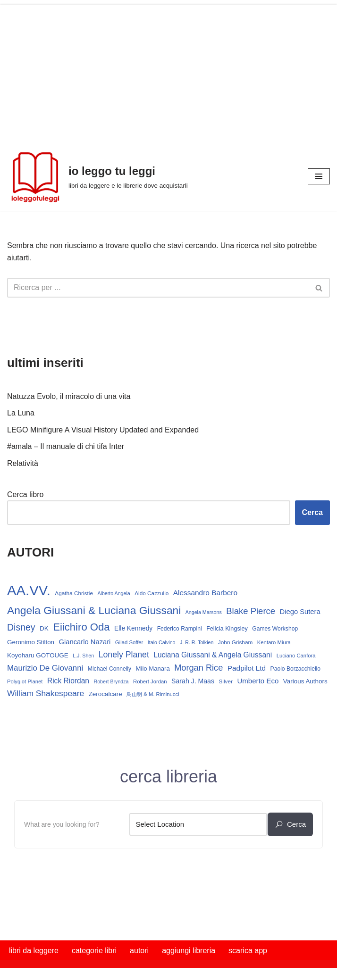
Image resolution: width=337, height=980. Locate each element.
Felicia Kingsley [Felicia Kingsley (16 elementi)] (227, 629)
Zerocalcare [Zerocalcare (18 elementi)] (105, 694)
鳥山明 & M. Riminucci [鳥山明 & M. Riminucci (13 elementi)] (153, 694)
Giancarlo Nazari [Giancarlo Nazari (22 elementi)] (85, 642)
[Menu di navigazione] (319, 176)
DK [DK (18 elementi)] (44, 628)
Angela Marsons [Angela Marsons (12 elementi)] (204, 612)
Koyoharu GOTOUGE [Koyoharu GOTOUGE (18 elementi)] (38, 655)
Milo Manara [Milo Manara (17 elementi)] (153, 669)
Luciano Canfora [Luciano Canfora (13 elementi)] (296, 656)
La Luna (21, 413)
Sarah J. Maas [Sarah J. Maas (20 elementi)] (193, 681)
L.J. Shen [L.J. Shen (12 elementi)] (83, 656)
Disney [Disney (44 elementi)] (21, 627)
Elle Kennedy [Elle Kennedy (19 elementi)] (133, 628)
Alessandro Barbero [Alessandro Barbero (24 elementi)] (205, 593)
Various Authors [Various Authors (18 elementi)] (305, 681)
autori (139, 951)
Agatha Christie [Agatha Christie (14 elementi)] (74, 593)
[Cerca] (158, 288)
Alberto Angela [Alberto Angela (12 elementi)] (114, 593)
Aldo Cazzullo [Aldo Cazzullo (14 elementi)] (152, 593)
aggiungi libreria (189, 951)
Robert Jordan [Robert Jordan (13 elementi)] (150, 681)
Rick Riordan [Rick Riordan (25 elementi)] (68, 681)
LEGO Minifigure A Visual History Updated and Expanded (103, 430)
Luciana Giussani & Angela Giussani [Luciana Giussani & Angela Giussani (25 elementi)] (213, 655)
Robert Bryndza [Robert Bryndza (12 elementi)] (111, 681)
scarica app (248, 951)
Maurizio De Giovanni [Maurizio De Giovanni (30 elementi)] (45, 668)
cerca (290, 824)
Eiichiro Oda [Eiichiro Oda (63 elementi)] (81, 627)
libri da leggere (34, 951)
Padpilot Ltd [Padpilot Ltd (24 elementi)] (247, 668)
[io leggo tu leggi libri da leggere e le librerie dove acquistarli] (97, 176)
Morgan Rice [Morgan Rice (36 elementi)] (198, 668)
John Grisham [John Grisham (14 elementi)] (235, 642)
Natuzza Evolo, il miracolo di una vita (69, 396)
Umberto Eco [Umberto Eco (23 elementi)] (258, 681)
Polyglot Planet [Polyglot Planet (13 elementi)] (25, 681)
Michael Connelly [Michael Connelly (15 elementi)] (110, 669)
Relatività (23, 463)
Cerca (312, 512)
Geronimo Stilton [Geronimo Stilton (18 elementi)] (31, 642)
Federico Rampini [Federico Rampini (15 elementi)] (180, 629)
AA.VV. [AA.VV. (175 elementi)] (29, 590)
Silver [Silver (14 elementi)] (226, 681)
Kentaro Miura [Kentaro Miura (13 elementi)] (274, 642)
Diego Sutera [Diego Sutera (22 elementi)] (300, 612)
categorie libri (94, 951)
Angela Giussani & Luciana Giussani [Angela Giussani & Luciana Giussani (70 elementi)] (94, 610)
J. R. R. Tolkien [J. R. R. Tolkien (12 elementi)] (197, 642)
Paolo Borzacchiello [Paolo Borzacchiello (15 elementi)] (296, 669)
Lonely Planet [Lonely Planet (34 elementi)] (124, 655)
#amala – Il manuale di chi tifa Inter (66, 446)
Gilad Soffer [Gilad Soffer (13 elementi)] (129, 642)
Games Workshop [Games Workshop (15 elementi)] (275, 629)
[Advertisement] (168, 71)
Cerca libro (25, 494)
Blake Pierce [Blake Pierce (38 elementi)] (251, 611)
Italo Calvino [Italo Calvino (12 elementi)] (162, 642)
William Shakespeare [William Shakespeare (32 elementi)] (46, 693)
